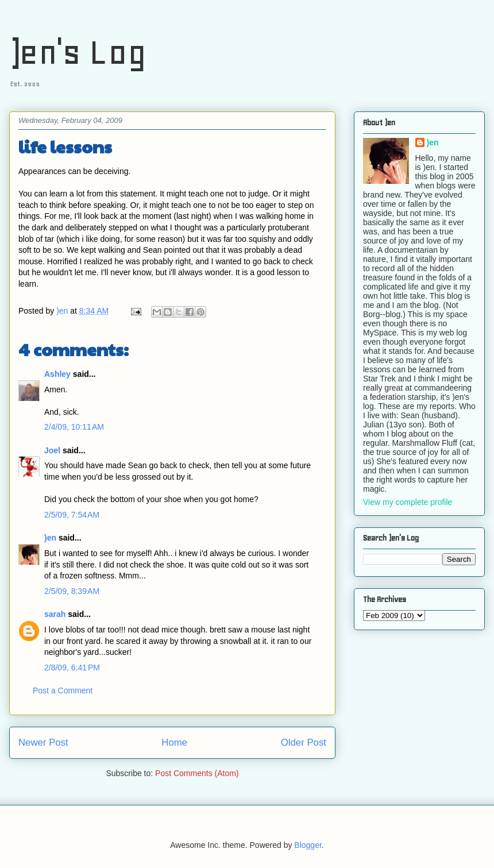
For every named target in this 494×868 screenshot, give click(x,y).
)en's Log (78, 52)
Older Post (304, 742)
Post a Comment (63, 690)
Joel (52, 450)
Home (174, 742)
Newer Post (43, 742)
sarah (55, 614)
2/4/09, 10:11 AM (74, 427)
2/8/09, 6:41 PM (72, 668)
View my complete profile (408, 502)
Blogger (308, 845)
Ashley (57, 374)
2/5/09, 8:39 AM (72, 591)
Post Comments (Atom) (197, 773)
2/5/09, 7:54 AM (72, 515)
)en (50, 538)
